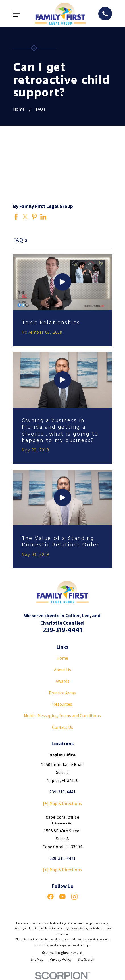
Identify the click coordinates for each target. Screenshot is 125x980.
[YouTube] (63, 897)
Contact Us (63, 727)
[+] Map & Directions (62, 803)
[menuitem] (37, 959)
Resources (62, 704)
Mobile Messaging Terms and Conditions (62, 716)
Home (62, 658)
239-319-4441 (63, 630)
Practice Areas (62, 693)
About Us (63, 670)
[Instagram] (74, 897)
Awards (63, 681)
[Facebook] (51, 897)
